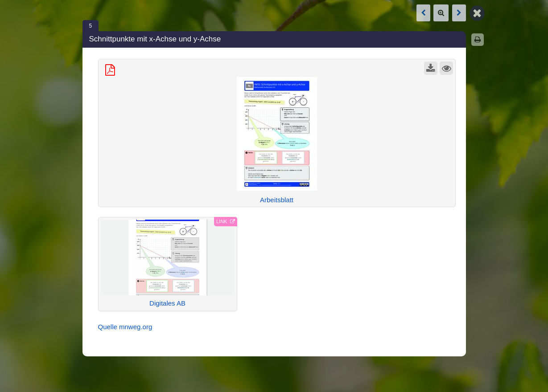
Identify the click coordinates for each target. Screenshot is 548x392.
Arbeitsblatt (277, 200)
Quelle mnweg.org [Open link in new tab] (125, 327)
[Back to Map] (477, 12)
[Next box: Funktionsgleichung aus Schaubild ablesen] (459, 13)
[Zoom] (441, 13)
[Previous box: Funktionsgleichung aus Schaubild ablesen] (423, 13)
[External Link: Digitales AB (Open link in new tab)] (168, 264)
